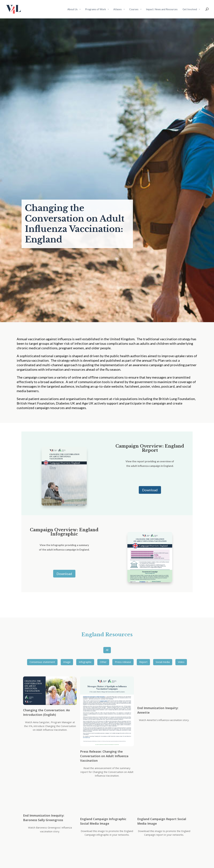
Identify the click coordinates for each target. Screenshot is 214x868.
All (107, 650)
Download (150, 490)
